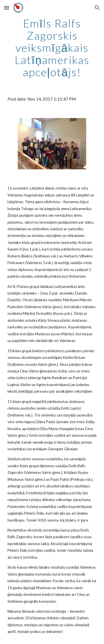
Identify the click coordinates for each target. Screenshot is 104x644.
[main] (52, 48)
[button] (7, 8)
